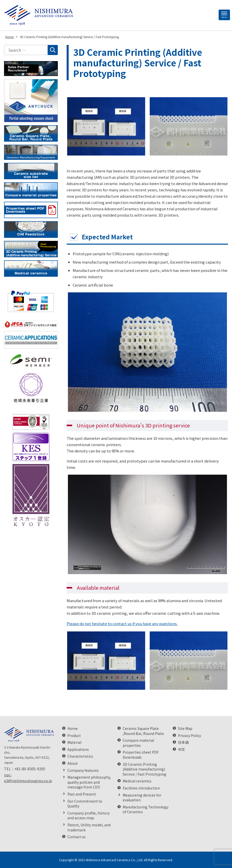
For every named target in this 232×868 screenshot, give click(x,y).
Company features (83, 770)
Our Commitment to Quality (85, 804)
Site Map (185, 729)
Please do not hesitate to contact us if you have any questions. (122, 623)
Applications (78, 749)
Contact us (76, 837)
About (73, 763)
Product (74, 736)
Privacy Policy (189, 736)
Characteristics (80, 756)
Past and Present (82, 794)
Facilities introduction (141, 788)
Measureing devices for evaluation (142, 798)
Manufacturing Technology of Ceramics (146, 810)
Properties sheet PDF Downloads (141, 755)
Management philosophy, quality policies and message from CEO (89, 782)
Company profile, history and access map (88, 816)
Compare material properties (138, 743)
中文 (182, 749)
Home (73, 729)
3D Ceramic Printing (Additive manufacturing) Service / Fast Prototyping (145, 769)
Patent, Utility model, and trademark (89, 827)
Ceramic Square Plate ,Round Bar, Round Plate (143, 731)
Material (74, 742)
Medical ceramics (137, 781)
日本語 (183, 742)
